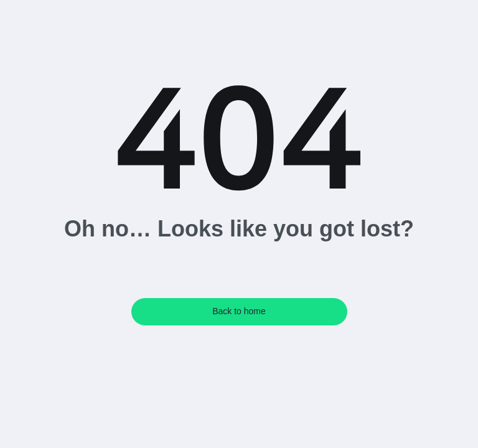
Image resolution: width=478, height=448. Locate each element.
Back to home (239, 311)
